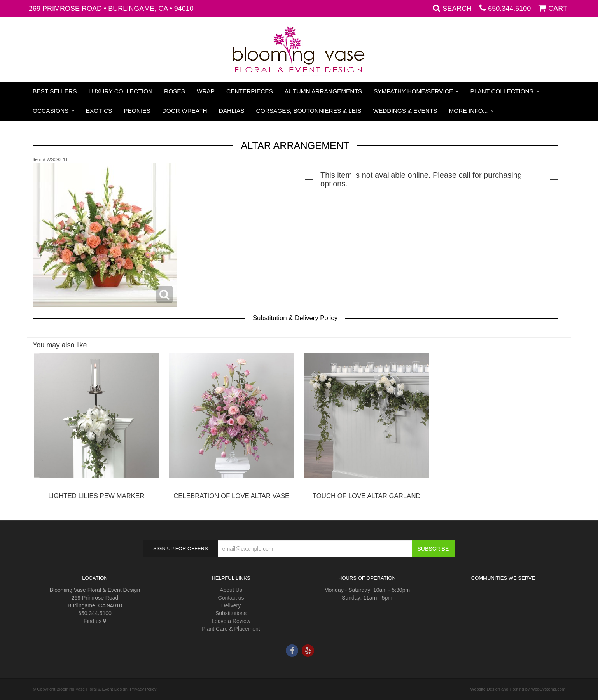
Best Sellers (55, 91)
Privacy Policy (143, 689)
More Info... (469, 111)
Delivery (231, 605)
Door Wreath (185, 111)
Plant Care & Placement (231, 629)
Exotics (99, 111)
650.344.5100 (509, 9)
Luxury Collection (121, 91)
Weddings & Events (405, 111)
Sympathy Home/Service (413, 91)
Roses (175, 91)
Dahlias (232, 111)
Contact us (231, 598)
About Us (231, 590)
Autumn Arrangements (323, 91)
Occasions (51, 111)
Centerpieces (250, 91)
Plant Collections (502, 91)
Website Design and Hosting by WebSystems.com (518, 689)
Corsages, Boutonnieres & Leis (309, 111)
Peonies (137, 111)
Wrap (206, 91)
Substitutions (231, 613)
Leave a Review (231, 621)
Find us (95, 621)
